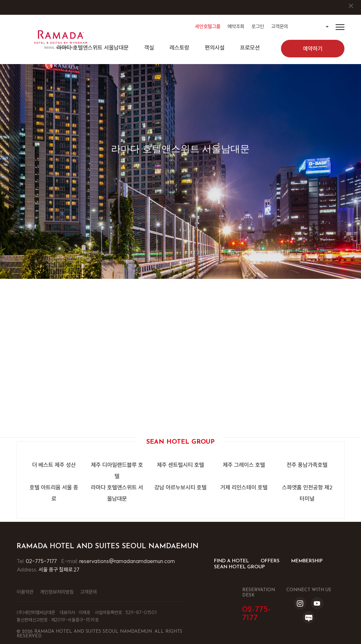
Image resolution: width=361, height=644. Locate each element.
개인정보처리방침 (57, 592)
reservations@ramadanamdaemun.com (127, 561)
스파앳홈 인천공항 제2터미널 (307, 493)
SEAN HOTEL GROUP (239, 567)
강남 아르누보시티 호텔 (180, 487)
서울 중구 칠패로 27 (59, 570)
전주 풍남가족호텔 (307, 465)
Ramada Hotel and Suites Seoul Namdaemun (108, 546)
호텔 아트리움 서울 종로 (54, 493)
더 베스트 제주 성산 (54, 465)
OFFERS (270, 561)
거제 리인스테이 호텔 (244, 487)
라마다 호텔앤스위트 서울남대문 (117, 493)
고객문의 (280, 26)
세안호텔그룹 (208, 26)
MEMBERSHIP (307, 561)
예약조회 (236, 26)
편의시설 (215, 48)
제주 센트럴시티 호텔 (180, 465)
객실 (149, 48)
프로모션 (250, 48)
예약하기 (313, 49)
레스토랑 (179, 48)
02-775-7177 (41, 561)
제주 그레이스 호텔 (244, 465)
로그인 (258, 26)
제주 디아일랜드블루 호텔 (117, 470)
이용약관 (25, 592)
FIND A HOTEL (231, 561)
